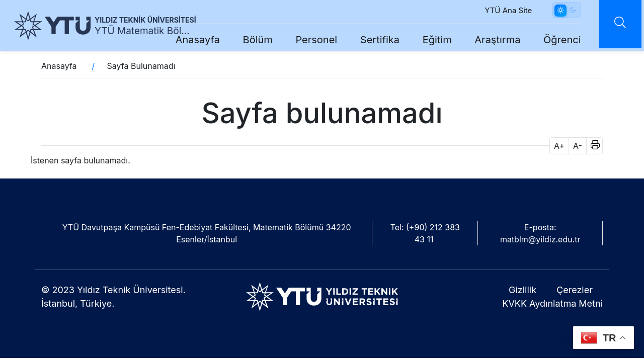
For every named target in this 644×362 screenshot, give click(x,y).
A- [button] (578, 146)
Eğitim (431, 40)
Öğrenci (556, 40)
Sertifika (374, 40)
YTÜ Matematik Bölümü (144, 31)
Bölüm (252, 40)
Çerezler (575, 290)
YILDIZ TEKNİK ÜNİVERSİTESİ (145, 20)
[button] (592, 146)
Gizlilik (522, 290)
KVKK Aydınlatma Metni (552, 303)
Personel (311, 40)
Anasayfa (192, 40)
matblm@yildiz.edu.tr (540, 239)
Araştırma (492, 40)
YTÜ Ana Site (503, 10)
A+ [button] (559, 146)
